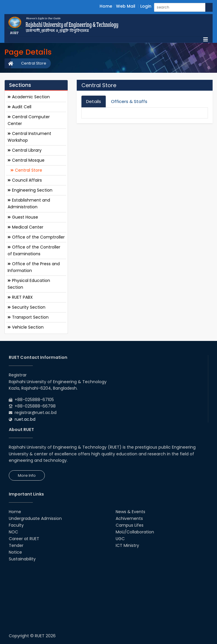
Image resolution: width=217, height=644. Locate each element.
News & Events (130, 512)
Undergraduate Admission (35, 518)
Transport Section (28, 317)
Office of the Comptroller (36, 237)
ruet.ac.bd (25, 419)
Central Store (34, 63)
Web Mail (126, 6)
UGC (120, 539)
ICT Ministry (127, 545)
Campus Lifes (130, 525)
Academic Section (29, 97)
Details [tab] (94, 101)
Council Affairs (25, 180)
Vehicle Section (26, 327)
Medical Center (25, 227)
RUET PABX (20, 297)
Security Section (27, 307)
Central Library (25, 150)
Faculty (16, 525)
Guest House (23, 217)
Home (106, 6)
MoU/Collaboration (135, 532)
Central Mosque (26, 160)
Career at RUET (24, 539)
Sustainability (22, 559)
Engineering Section (30, 190)
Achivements (129, 518)
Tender (16, 545)
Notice (15, 552)
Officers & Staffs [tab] (129, 101)
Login (146, 6)
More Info (27, 475)
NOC (13, 532)
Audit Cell (19, 107)
